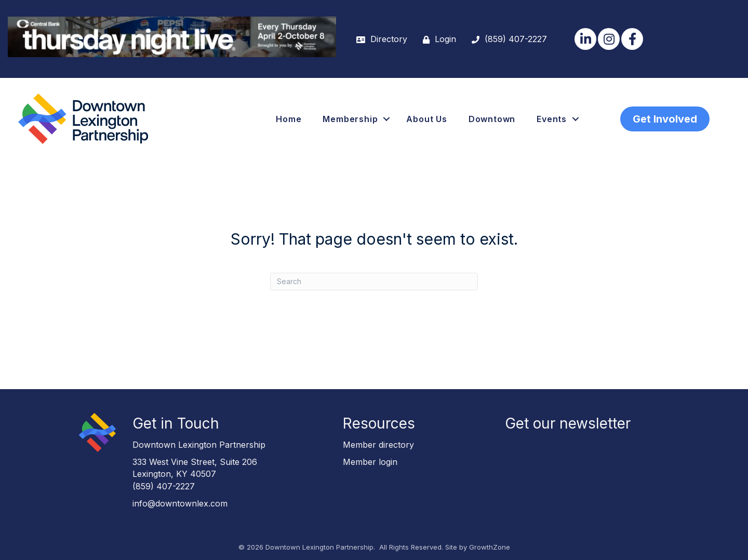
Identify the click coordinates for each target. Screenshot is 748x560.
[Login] (437, 39)
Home (289, 119)
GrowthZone (490, 547)
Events (552, 119)
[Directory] (379, 39)
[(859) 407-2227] (507, 39)
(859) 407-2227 (164, 486)
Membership (350, 119)
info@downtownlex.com (180, 503)
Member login (370, 462)
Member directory (378, 445)
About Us (426, 119)
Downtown (492, 119)
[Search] (374, 282)
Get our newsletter (568, 423)
